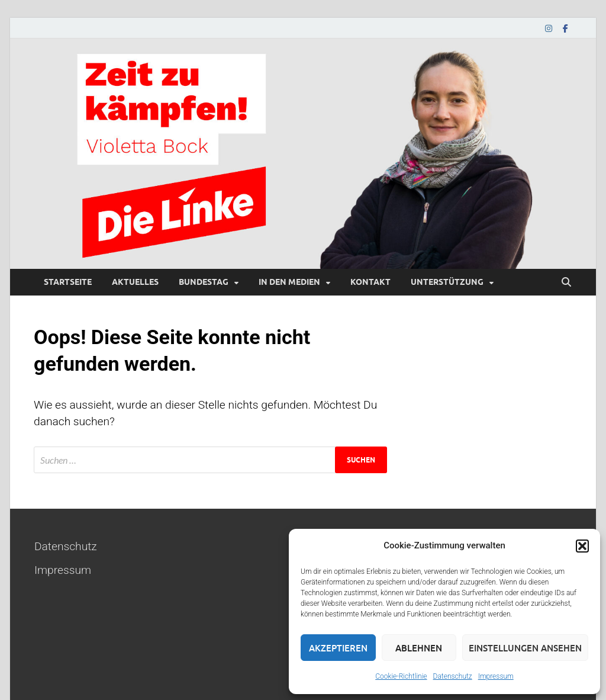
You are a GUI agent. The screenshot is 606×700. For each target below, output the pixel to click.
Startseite (68, 282)
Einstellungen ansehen (525, 648)
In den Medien (289, 282)
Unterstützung (447, 282)
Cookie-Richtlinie (401, 676)
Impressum (496, 676)
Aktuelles (135, 282)
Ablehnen (419, 648)
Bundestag (204, 282)
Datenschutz (453, 676)
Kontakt (370, 282)
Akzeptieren (338, 648)
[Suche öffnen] (566, 282)
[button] (582, 546)
